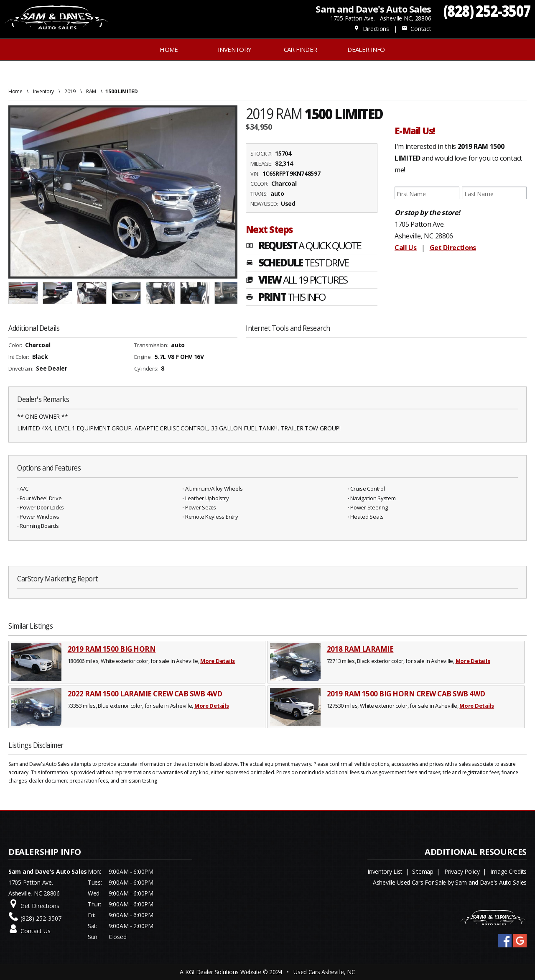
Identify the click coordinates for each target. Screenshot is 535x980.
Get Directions (453, 248)
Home (169, 49)
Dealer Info (366, 49)
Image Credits (509, 871)
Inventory (43, 91)
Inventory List (385, 871)
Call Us (406, 248)
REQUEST (303, 246)
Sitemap (423, 871)
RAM (91, 91)
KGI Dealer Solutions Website (223, 972)
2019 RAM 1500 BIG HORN (112, 649)
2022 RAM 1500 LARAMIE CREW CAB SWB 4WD (145, 694)
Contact (416, 29)
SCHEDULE (297, 264)
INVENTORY (235, 49)
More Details (218, 661)
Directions (371, 29)
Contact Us (36, 931)
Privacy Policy (462, 871)
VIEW (297, 281)
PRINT (285, 298)
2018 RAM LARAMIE (360, 649)
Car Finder (301, 49)
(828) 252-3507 (487, 11)
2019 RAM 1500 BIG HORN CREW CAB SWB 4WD (406, 694)
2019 (70, 91)
